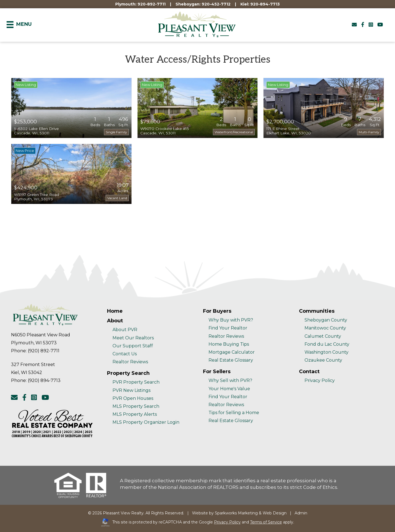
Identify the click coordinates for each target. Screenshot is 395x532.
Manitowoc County (325, 328)
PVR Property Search (136, 382)
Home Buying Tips (229, 344)
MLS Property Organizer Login (146, 422)
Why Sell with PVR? (230, 380)
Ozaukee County (323, 360)
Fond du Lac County (327, 344)
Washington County (327, 352)
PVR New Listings (131, 390)
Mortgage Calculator (232, 352)
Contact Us (125, 354)
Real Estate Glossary (231, 360)
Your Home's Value (229, 389)
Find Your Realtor (228, 328)
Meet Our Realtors (133, 338)
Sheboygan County (326, 320)
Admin (301, 513)
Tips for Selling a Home (234, 413)
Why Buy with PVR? (231, 320)
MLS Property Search (136, 406)
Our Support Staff (133, 346)
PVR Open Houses (133, 398)
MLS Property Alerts (135, 414)
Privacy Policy (320, 380)
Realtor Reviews (130, 362)
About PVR (125, 330)
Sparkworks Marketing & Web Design (251, 513)
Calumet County (323, 336)
